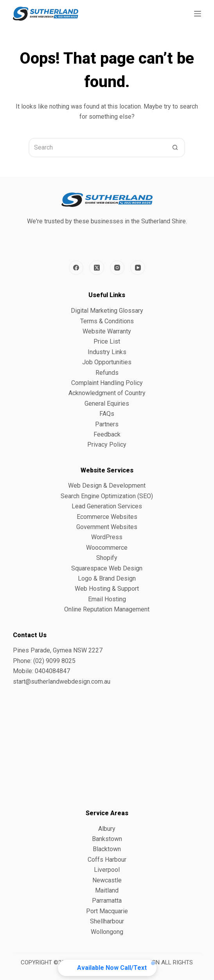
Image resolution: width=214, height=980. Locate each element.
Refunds (107, 373)
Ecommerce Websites (107, 517)
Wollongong (107, 932)
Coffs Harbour (107, 860)
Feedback (107, 434)
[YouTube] (138, 268)
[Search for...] (97, 148)
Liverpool (107, 870)
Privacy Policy (107, 445)
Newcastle (107, 880)
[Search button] (175, 148)
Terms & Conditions (107, 321)
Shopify (107, 558)
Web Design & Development (107, 486)
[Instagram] (117, 268)
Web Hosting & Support (107, 589)
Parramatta (107, 901)
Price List (107, 341)
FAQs (107, 414)
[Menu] (198, 14)
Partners (107, 424)
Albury (107, 829)
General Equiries (107, 404)
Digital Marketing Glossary (107, 311)
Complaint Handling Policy (107, 383)
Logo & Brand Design (107, 578)
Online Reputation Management (107, 609)
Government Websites (107, 527)
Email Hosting (107, 599)
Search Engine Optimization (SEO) (107, 496)
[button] (107, 968)
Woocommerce (107, 548)
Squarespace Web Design (107, 568)
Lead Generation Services (107, 506)
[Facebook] (76, 268)
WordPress (107, 537)
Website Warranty (107, 331)
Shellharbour (107, 921)
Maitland (107, 890)
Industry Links (107, 352)
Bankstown (107, 839)
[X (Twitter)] (97, 268)
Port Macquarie (107, 911)
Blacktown (107, 849)
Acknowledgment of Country (107, 393)
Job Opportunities (107, 362)
